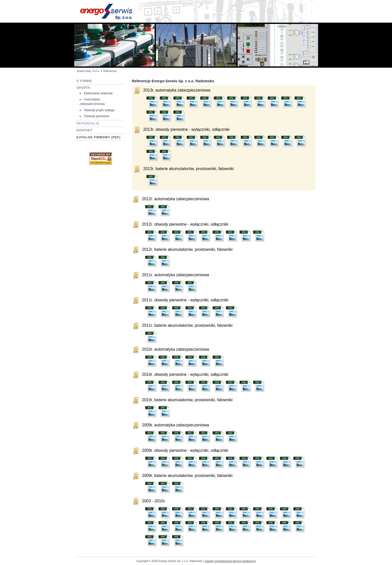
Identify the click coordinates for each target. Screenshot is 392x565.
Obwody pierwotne (97, 116)
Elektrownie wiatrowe (98, 93)
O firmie (84, 81)
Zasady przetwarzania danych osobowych (230, 561)
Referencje (88, 124)
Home (96, 71)
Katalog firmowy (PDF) (99, 137)
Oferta (83, 88)
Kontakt (85, 130)
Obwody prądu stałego (99, 110)
